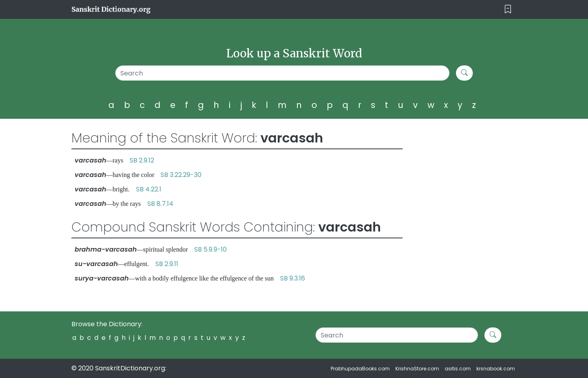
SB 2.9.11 (167, 264)
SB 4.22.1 (149, 189)
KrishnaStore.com (417, 369)
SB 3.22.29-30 (181, 175)
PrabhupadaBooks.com (360, 369)
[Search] (282, 73)
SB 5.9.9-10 (211, 249)
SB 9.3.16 (293, 278)
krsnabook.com (496, 369)
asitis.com (458, 369)
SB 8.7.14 (160, 204)
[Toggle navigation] (508, 9)
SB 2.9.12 (142, 160)
